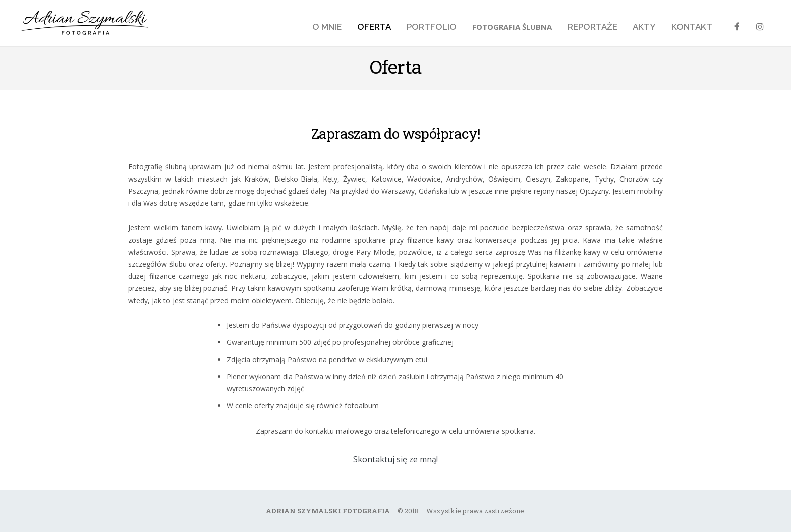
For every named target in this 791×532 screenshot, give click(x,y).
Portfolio (432, 27)
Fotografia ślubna (512, 27)
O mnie (327, 27)
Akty (644, 27)
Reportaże (592, 27)
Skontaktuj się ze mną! (395, 459)
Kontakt (692, 27)
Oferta (374, 27)
